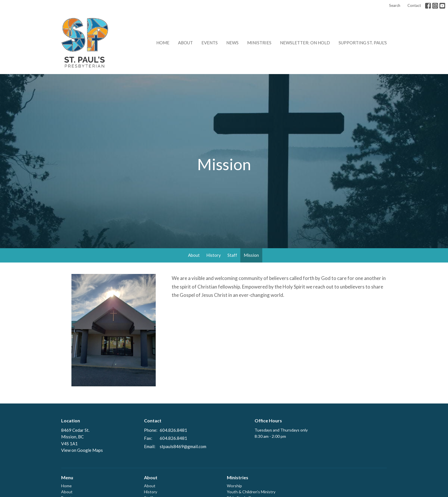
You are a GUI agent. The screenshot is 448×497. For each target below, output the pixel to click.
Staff (232, 255)
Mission (251, 255)
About (185, 43)
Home (163, 43)
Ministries (259, 43)
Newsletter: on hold (305, 43)
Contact (414, 5)
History (214, 255)
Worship (234, 486)
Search (395, 5)
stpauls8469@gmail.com (183, 446)
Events (210, 43)
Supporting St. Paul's (363, 43)
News (232, 43)
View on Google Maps (82, 450)
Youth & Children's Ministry (251, 492)
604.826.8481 (173, 430)
